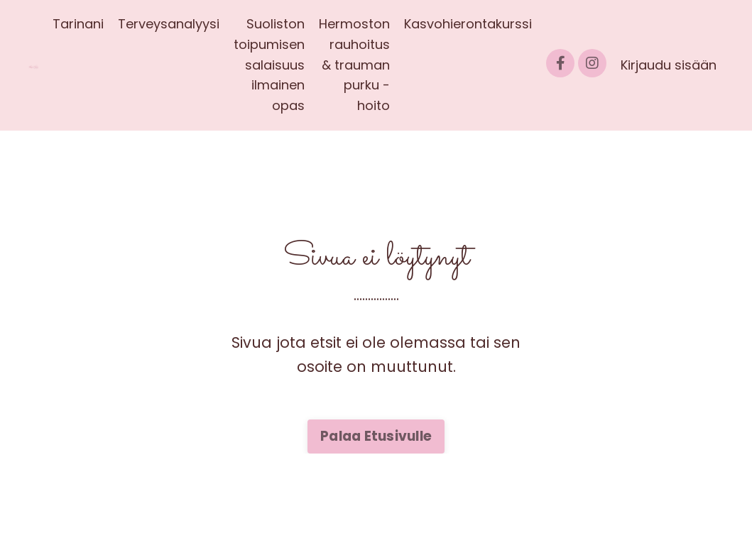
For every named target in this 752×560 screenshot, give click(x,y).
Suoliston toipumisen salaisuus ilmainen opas (269, 65)
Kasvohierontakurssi (468, 24)
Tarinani (78, 24)
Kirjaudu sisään (669, 65)
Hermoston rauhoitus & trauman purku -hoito (354, 65)
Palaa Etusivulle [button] (376, 436)
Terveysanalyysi (169, 24)
